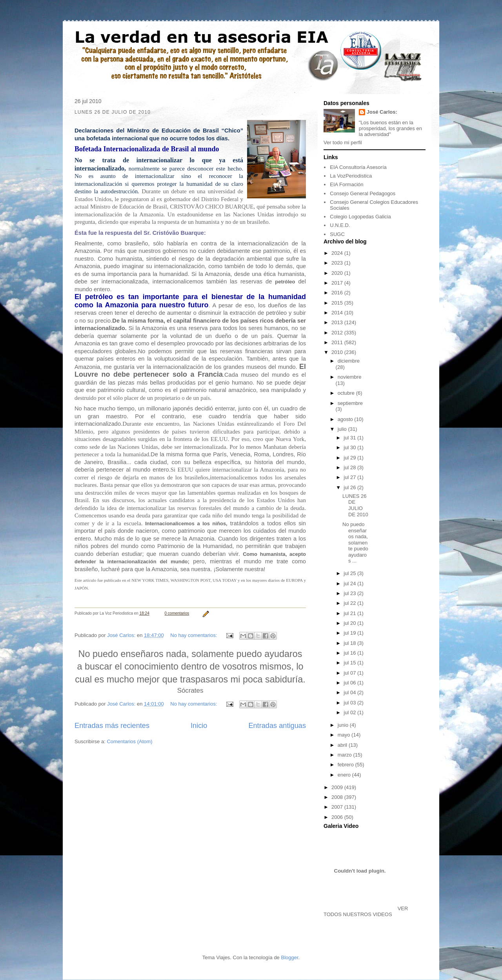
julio (343, 429)
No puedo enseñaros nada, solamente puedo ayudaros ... (355, 543)
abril (343, 745)
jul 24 (350, 583)
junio (344, 725)
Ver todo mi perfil (343, 142)
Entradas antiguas (277, 726)
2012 (338, 333)
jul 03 (350, 703)
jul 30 (350, 447)
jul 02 (350, 712)
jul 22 (350, 603)
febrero (346, 765)
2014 (338, 313)
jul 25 (350, 573)
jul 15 (350, 663)
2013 (338, 322)
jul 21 (350, 613)
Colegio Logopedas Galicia (360, 217)
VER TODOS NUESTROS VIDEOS (366, 911)
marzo (346, 755)
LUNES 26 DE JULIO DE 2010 (355, 505)
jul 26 (350, 487)
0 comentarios (177, 613)
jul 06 (350, 683)
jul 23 (350, 593)
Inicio (199, 726)
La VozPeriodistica (351, 176)
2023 (338, 263)
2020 (338, 273)
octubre (347, 393)
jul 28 (350, 467)
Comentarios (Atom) (129, 741)
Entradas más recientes (112, 726)
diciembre (349, 361)
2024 (338, 253)
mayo (345, 735)
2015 (338, 303)
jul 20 (350, 623)
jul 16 (350, 653)
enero (345, 775)
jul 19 (350, 633)
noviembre (350, 377)
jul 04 (350, 692)
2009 (338, 787)
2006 (338, 817)
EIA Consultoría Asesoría (358, 167)
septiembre (350, 403)
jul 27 (350, 477)
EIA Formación (346, 184)
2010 (338, 352)
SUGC (337, 234)
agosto (346, 419)
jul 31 (350, 438)
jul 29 (350, 458)
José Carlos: (382, 112)
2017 (338, 283)
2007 (338, 807)
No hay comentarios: (194, 635)
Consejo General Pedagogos (363, 193)
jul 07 (350, 673)
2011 (338, 342)
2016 (338, 293)
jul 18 (350, 643)
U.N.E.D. (340, 225)
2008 (338, 797)
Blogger (289, 957)
